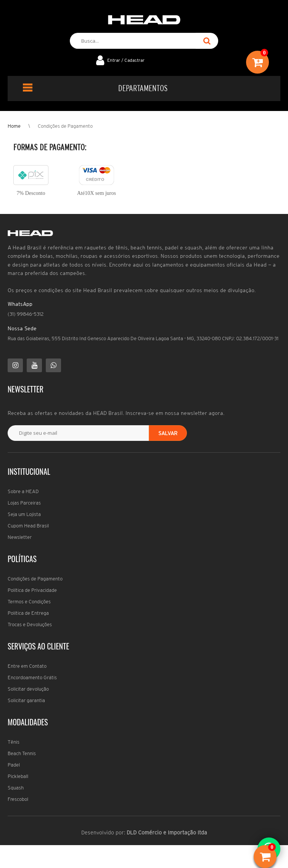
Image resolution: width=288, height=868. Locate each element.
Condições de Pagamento (65, 126)
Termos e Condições (29, 602)
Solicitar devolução (28, 689)
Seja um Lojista (24, 514)
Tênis (14, 742)
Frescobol (18, 799)
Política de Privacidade (32, 590)
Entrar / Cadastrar (126, 60)
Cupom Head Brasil (28, 526)
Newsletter (20, 537)
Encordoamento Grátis (32, 678)
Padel (14, 765)
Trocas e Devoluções (30, 624)
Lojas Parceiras (24, 503)
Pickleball (18, 776)
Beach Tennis (22, 753)
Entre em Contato (27, 666)
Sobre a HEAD (23, 491)
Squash (16, 788)
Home (14, 126)
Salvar (168, 433)
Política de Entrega (28, 613)
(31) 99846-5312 (26, 314)
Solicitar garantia (26, 700)
